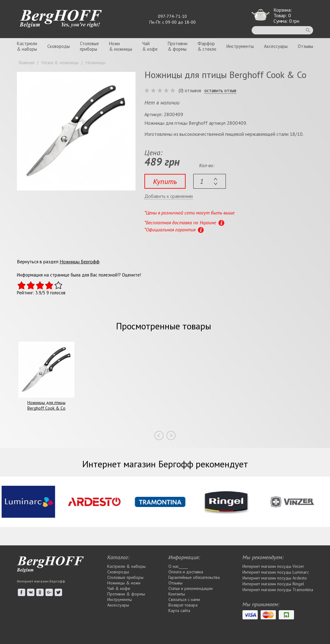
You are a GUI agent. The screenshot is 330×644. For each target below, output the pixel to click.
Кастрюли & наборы (126, 566)
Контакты (177, 594)
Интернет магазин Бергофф (41, 581)
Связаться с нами (184, 599)
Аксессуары (276, 46)
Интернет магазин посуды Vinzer (273, 566)
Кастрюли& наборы (27, 46)
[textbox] (210, 181)
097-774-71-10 (172, 16)
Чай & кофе (119, 588)
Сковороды (59, 46)
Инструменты (240, 46)
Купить (165, 181)
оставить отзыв (220, 91)
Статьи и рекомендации (191, 588)
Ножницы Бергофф (80, 261)
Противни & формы (126, 594)
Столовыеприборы (89, 46)
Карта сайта (179, 611)
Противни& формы (178, 46)
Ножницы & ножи (124, 583)
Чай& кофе (150, 46)
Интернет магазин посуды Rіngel (273, 584)
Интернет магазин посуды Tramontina (278, 590)
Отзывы (305, 46)
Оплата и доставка (186, 572)
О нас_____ (178, 566)
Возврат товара (183, 605)
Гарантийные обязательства (194, 577)
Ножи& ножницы (121, 46)
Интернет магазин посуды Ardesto (275, 578)
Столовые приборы (125, 577)
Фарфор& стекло (207, 46)
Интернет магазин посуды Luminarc (276, 572)
